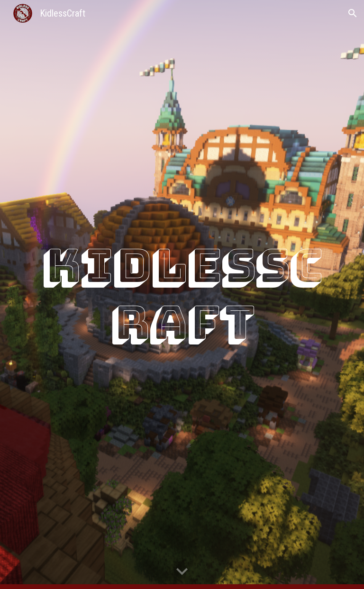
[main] (182, 295)
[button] (353, 13)
